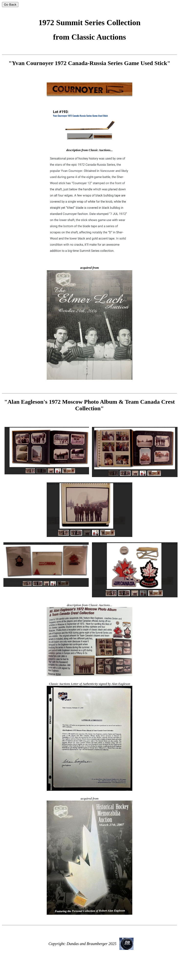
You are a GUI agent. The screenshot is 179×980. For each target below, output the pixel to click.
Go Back (10, 5)
